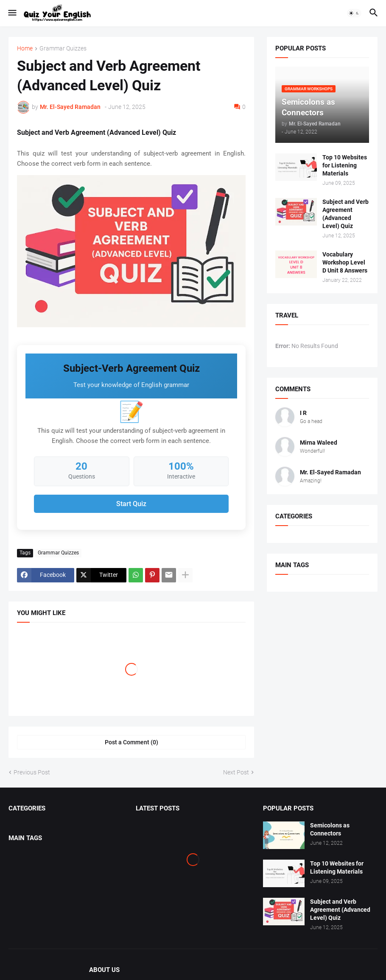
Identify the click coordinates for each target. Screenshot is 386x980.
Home (25, 49)
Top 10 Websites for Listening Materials (345, 165)
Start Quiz (131, 504)
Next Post (236, 772)
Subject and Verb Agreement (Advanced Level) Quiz (345, 214)
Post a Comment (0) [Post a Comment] (131, 742)
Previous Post (32, 772)
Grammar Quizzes (63, 49)
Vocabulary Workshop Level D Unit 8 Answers (345, 262)
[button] (12, 13)
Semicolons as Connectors (330, 829)
